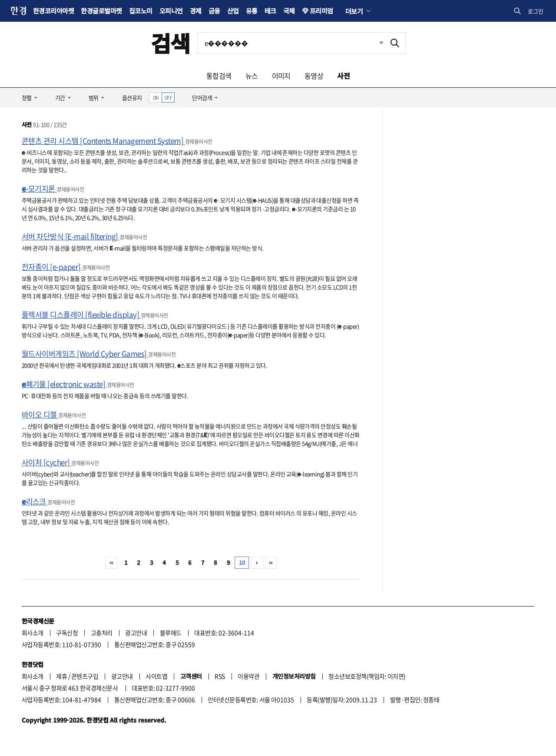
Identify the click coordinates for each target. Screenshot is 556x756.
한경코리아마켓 (53, 11)
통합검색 (219, 76)
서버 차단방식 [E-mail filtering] (71, 236)
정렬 (27, 98)
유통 (252, 11)
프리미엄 (321, 11)
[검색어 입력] (291, 43)
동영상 (314, 76)
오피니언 (171, 11)
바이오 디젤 (40, 414)
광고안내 (136, 633)
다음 (257, 563)
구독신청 (67, 633)
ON (156, 98)
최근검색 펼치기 (375, 43)
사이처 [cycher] (46, 462)
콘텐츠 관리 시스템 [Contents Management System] (103, 141)
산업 (233, 11)
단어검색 (202, 98)
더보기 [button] (354, 11)
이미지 (281, 76)
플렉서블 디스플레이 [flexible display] (81, 314)
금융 (214, 11)
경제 (196, 11)
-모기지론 (39, 188)
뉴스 (252, 76)
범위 (94, 98)
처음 (111, 563)
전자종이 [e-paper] (52, 267)
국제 (289, 11)
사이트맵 (156, 676)
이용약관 (248, 676)
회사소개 (33, 633)
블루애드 (171, 633)
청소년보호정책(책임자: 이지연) (367, 676)
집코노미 (141, 11)
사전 (343, 76)
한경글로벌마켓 (101, 11)
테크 (270, 11)
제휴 (61, 676)
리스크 (35, 501)
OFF (168, 98)
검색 (170, 43)
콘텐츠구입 (85, 676)
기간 (60, 98)
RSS (220, 676)
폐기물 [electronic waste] (64, 384)
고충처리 (102, 633)
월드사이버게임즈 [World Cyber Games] (85, 353)
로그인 (536, 11)
